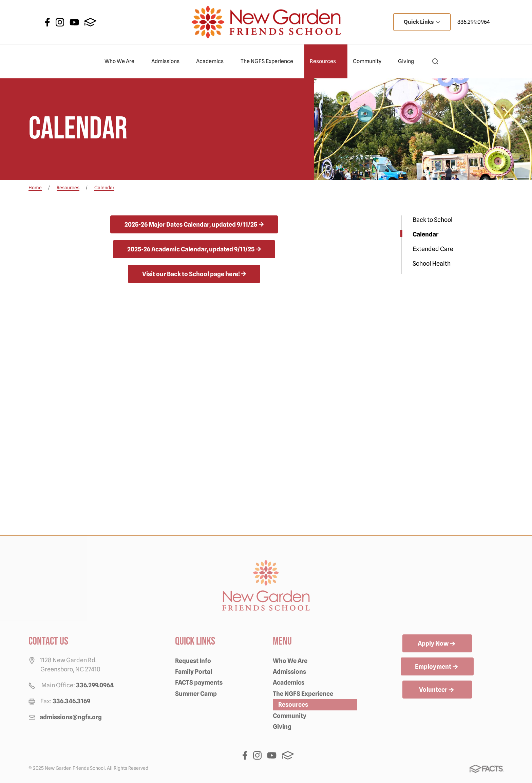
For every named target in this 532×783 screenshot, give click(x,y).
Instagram (60, 22)
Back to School (433, 220)
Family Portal (194, 672)
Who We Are (122, 61)
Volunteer (437, 690)
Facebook (47, 22)
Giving (409, 61)
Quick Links (422, 22)
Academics (213, 61)
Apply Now (437, 644)
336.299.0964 (474, 22)
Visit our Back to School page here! (191, 274)
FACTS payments (199, 682)
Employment (437, 667)
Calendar (425, 234)
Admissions (168, 61)
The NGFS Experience (270, 61)
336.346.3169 (71, 701)
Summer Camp (196, 694)
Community (370, 61)
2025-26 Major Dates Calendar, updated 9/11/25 (191, 224)
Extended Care (433, 249)
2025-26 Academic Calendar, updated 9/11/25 (191, 249)
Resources (326, 61)
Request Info (193, 661)
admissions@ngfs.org (71, 717)
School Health (432, 263)
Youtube (74, 22)
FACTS (90, 22)
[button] (435, 61)
